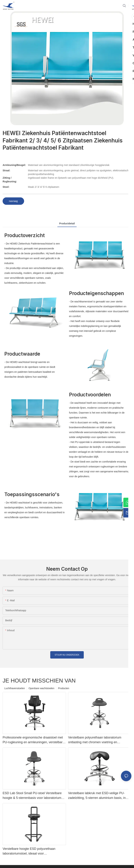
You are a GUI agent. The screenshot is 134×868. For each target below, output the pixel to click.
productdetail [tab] (67, 223)
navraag (13, 201)
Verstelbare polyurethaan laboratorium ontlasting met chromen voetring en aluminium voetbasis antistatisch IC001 (95, 740)
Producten (64, 688)
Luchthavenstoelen (15, 688)
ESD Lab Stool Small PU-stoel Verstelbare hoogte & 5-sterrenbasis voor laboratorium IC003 (32, 796)
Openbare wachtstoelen (42, 688)
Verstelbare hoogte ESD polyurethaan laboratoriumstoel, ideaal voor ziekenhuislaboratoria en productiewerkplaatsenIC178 (29, 851)
